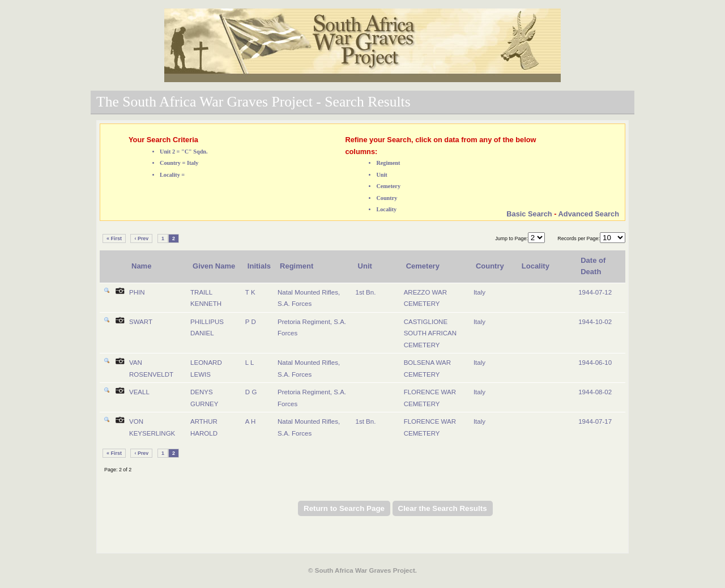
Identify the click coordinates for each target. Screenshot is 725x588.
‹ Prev (141, 238)
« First (114, 238)
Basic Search (529, 214)
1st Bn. (366, 292)
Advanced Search (589, 214)
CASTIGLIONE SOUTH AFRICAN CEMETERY (430, 333)
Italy (479, 292)
